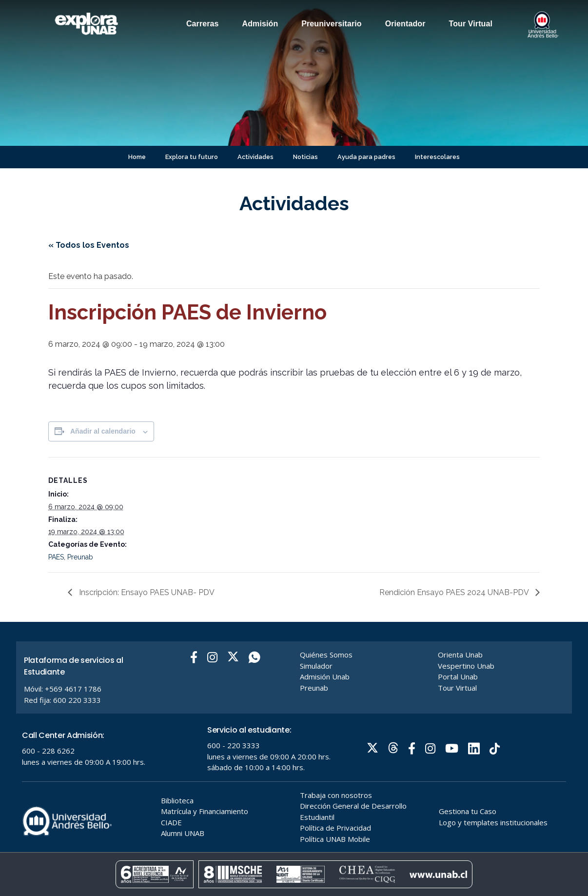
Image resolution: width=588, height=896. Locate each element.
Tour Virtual (471, 24)
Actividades (255, 157)
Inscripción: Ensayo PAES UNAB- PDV (146, 592)
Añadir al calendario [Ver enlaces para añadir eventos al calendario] (103, 431)
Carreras (203, 24)
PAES (56, 557)
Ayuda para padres (366, 157)
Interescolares (437, 157)
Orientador (405, 24)
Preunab (80, 557)
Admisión (260, 24)
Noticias (305, 157)
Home (137, 157)
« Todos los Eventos (89, 245)
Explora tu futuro (192, 157)
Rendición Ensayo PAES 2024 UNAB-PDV (455, 592)
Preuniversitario (331, 24)
